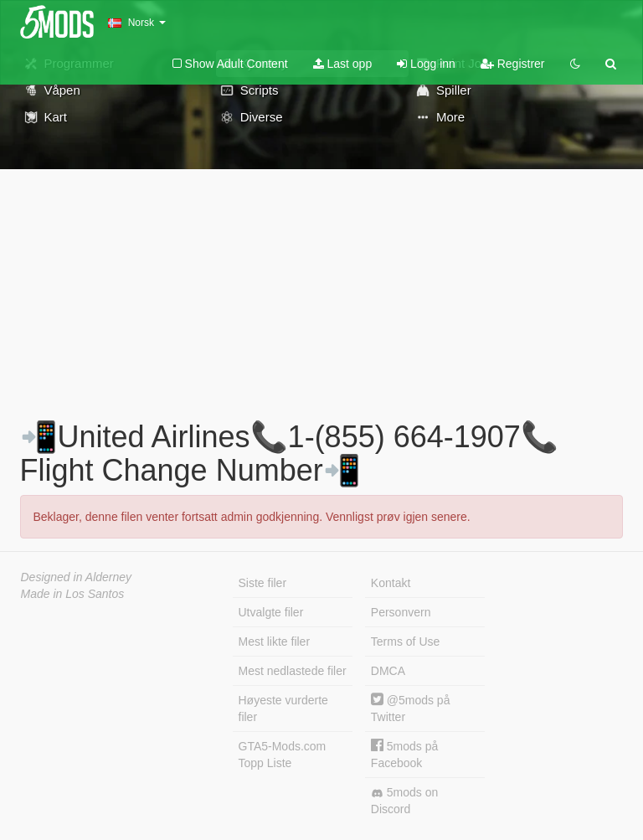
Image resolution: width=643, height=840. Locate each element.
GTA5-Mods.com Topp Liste (283, 755)
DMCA (388, 671)
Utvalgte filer (271, 612)
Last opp (343, 64)
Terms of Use (405, 642)
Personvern (401, 612)
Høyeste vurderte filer (283, 709)
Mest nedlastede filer (293, 671)
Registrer (513, 64)
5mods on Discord (404, 801)
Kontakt (391, 583)
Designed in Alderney (77, 577)
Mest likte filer (275, 642)
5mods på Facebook (404, 754)
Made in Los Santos (73, 594)
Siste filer (263, 583)
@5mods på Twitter (411, 708)
